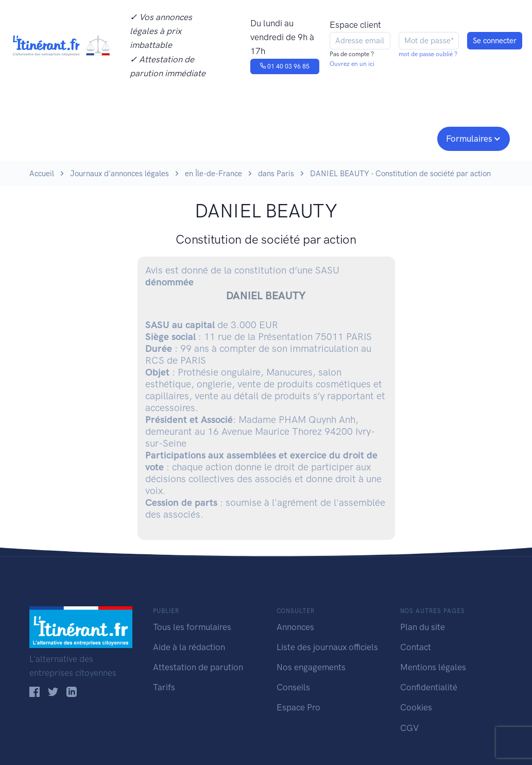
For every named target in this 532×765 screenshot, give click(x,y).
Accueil (42, 174)
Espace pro (403, 138)
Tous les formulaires (192, 627)
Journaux (178, 138)
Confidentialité (429, 687)
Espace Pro (298, 707)
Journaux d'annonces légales (119, 174)
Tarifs (164, 687)
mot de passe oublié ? (428, 54)
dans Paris (276, 174)
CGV (409, 728)
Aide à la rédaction (189, 647)
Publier (49, 138)
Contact (416, 647)
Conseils (340, 138)
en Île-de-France (213, 174)
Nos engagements (264, 138)
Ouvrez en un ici (352, 64)
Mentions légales (433, 667)
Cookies (416, 707)
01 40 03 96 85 (285, 66)
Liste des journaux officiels (327, 647)
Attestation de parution (198, 667)
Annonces (295, 627)
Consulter (116, 138)
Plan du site (423, 627)
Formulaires (469, 139)
